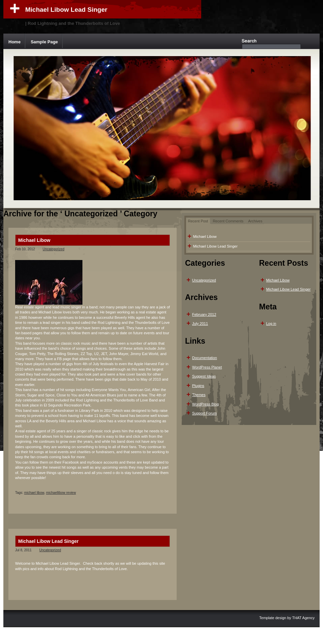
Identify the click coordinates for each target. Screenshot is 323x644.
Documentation (205, 358)
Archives (255, 221)
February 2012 (204, 314)
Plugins (198, 386)
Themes (199, 395)
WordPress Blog (205, 404)
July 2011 (200, 324)
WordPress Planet (207, 367)
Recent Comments (228, 221)
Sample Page (44, 42)
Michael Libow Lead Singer (66, 10)
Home (14, 42)
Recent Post (198, 221)
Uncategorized (53, 249)
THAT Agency (303, 618)
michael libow (34, 493)
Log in (271, 324)
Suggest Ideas (204, 376)
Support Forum (204, 413)
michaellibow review (61, 493)
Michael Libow (34, 240)
